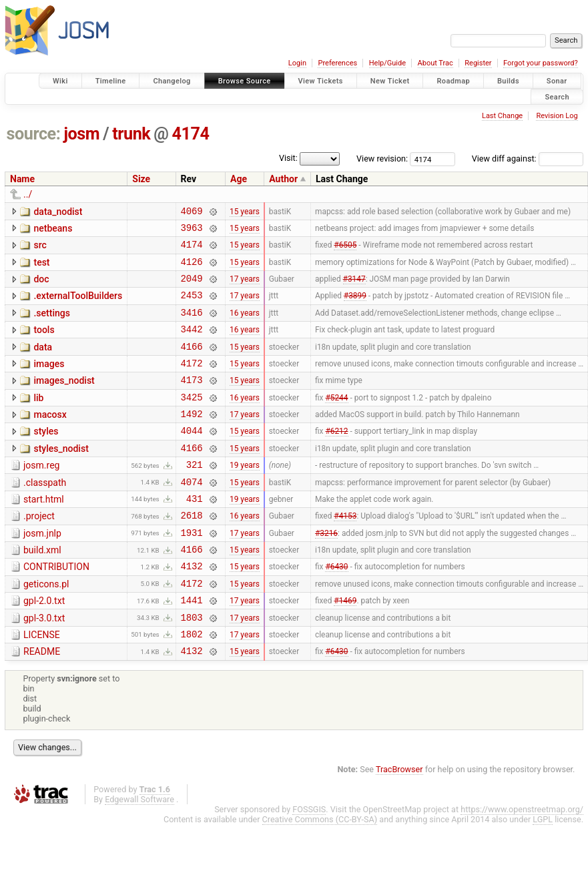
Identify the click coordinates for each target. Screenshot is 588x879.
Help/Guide (387, 63)
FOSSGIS (309, 863)
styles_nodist (61, 477)
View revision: (382, 159)
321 (195, 496)
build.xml (42, 590)
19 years (245, 497)
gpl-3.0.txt (44, 666)
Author (283, 179)
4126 (192, 269)
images (49, 382)
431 (195, 534)
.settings (51, 325)
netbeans (53, 230)
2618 (192, 553)
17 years (245, 288)
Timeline (111, 81)
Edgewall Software (139, 853)
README (42, 703)
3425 (192, 421)
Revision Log (557, 116)
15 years (245, 212)
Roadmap (453, 81)
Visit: (288, 158)
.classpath (45, 515)
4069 (192, 213)
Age (239, 179)
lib (38, 420)
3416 (192, 326)
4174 (191, 134)
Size (141, 179)
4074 (192, 516)
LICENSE (42, 685)
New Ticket (390, 81)
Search (557, 96)
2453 (192, 307)
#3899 (355, 307)
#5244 (336, 420)
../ (28, 194)
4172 (192, 383)
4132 (192, 610)
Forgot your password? (541, 63)
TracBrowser (399, 823)
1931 (192, 572)
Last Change (502, 116)
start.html (44, 533)
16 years (245, 326)
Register (478, 63)
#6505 (345, 250)
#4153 (345, 553)
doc (41, 287)
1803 (192, 667)
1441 (192, 648)
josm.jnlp (42, 571)
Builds (508, 81)
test (41, 268)
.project (39, 552)
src (40, 249)
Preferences (337, 63)
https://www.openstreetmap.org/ (522, 863)
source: (34, 134)
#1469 (345, 648)
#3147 (354, 288)
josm (81, 134)
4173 (192, 401)
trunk (131, 134)
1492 (192, 439)
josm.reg (41, 495)
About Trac (435, 63)
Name (22, 179)
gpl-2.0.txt (44, 647)
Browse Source (245, 81)
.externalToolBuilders (78, 306)
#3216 (326, 572)
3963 (192, 231)
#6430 (336, 610)
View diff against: (528, 159)
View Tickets (321, 81)
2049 (192, 288)
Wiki (60, 81)
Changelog (172, 81)
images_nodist (64, 400)
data (43, 363)
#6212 (336, 459)
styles (46, 457)
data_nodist (58, 212)
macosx (50, 438)
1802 (192, 686)
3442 (192, 345)
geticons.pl (46, 628)
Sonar (557, 81)
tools (44, 344)
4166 (192, 364)
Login (297, 63)
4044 (192, 458)
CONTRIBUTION (56, 609)
